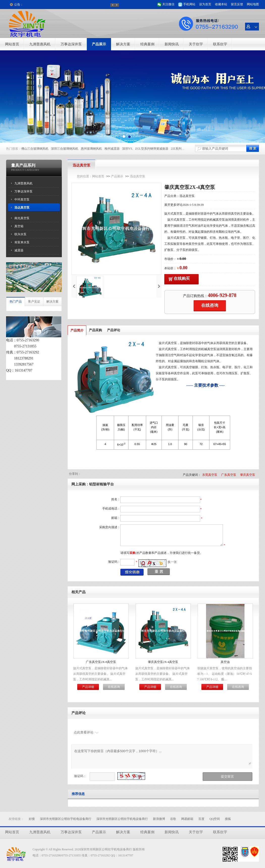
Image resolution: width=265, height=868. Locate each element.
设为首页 (205, 4)
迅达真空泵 (22, 208)
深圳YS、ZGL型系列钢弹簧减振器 (145, 149)
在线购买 (182, 278)
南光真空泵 (22, 218)
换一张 (172, 562)
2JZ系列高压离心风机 (185, 149)
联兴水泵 (20, 234)
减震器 (19, 250)
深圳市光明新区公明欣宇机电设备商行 (66, 819)
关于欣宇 (196, 44)
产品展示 (99, 44)
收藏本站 (221, 4)
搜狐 (228, 819)
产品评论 (114, 330)
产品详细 (88, 687)
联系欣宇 (220, 44)
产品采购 (95, 330)
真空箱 (19, 226)
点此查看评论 (84, 732)
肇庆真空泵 (248, 475)
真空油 (225, 662)
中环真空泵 (22, 199)
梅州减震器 (112, 149)
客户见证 (34, 302)
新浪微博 (159, 819)
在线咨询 (210, 305)
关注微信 (168, 4)
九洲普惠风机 (40, 44)
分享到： (75, 474)
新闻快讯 (172, 44)
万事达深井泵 (71, 44)
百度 (201, 819)
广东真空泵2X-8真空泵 (101, 662)
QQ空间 (215, 819)
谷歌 (173, 819)
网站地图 (253, 4)
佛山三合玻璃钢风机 (35, 149)
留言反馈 (237, 4)
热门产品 (16, 302)
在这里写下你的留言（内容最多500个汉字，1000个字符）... (162, 756)
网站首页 (12, 44)
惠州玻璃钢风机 (91, 149)
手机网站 (189, 4)
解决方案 (123, 44)
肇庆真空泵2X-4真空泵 (163, 662)
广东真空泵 (229, 475)
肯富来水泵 (22, 242)
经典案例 (147, 44)
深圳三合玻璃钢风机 (65, 149)
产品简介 (77, 330)
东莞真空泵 (210, 475)
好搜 (32, 819)
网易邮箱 (187, 819)
